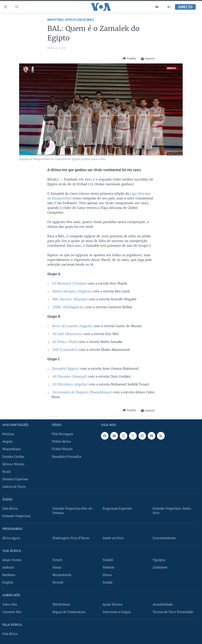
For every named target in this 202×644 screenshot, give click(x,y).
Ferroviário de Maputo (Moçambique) (82, 392)
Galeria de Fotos (14, 487)
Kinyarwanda (62, 575)
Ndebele (108, 568)
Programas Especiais (117, 509)
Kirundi (58, 583)
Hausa (57, 568)
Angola (7, 442)
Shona (107, 575)
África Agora (11, 538)
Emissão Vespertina (16, 516)
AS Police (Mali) (65, 342)
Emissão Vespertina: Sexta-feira (172, 511)
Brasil (7, 472)
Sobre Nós (10, 605)
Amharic (8, 568)
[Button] (129, 59)
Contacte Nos (12, 612)
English (8, 583)
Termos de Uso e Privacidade (173, 612)
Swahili (108, 560)
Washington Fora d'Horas (71, 538)
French (58, 560)
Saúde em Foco (113, 538)
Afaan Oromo (12, 560)
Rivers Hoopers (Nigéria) (72, 291)
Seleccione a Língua (117, 612)
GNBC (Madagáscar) (68, 307)
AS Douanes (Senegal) (70, 376)
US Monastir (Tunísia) (69, 283)
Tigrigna (159, 560)
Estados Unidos (13, 457)
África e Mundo (13, 464)
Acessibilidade (163, 605)
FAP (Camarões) (65, 350)
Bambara (9, 575)
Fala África (10, 509)
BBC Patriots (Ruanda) (70, 299)
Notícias (8, 434)
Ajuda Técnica (112, 605)
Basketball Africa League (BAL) (71, 20)
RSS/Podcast (61, 605)
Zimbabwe (160, 568)
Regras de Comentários (69, 612)
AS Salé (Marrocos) (68, 334)
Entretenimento (164, 538)
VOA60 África (61, 442)
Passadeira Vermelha (66, 457)
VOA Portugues (62, 434)
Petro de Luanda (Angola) (72, 326)
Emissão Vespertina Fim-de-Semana (73, 511)
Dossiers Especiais (15, 479)
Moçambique (12, 449)
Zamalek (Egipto (65, 369)
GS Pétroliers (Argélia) (71, 384)
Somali (108, 583)
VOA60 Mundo (62, 449)
